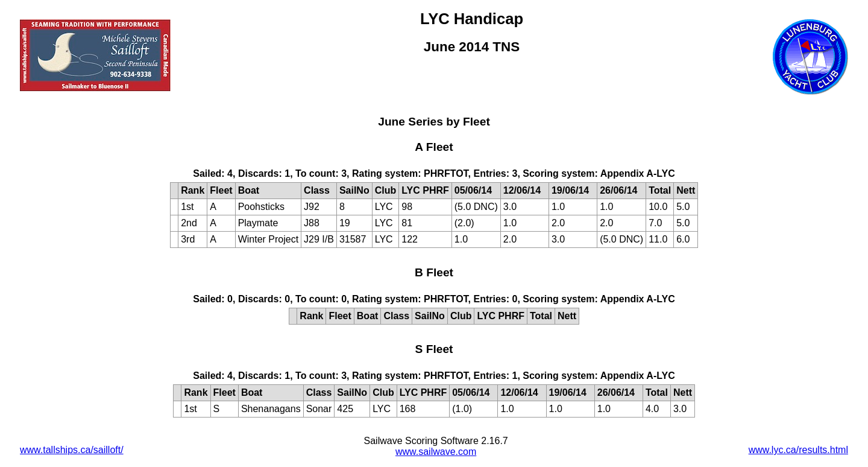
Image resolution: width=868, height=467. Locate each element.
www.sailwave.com (436, 452)
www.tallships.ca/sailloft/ (72, 450)
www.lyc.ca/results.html (798, 450)
